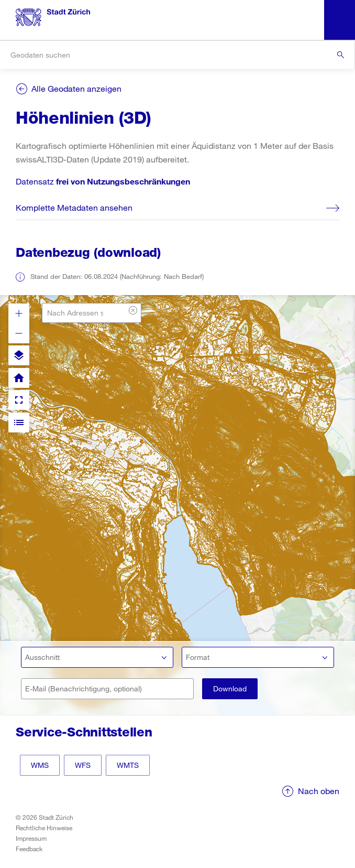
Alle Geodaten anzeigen (76, 88)
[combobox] (177, 55)
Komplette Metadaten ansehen (74, 207)
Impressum (31, 838)
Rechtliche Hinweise (44, 828)
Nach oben (319, 791)
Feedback (29, 849)
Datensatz (103, 181)
